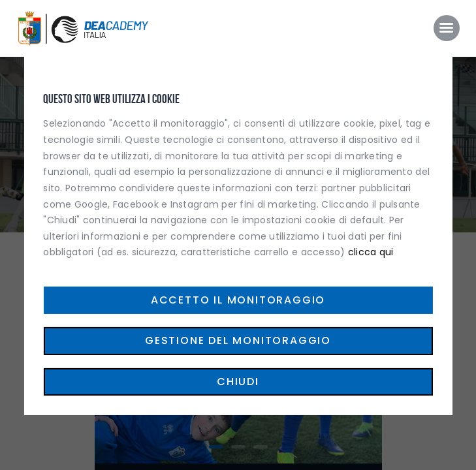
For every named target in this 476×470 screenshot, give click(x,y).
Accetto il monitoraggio (238, 300)
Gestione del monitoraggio (238, 340)
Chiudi (238, 382)
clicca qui (371, 252)
